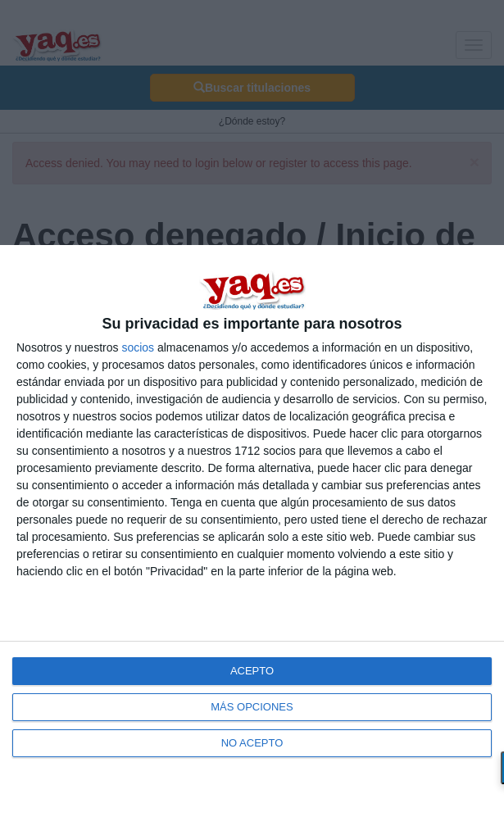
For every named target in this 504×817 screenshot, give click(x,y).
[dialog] (252, 531)
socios (138, 347)
